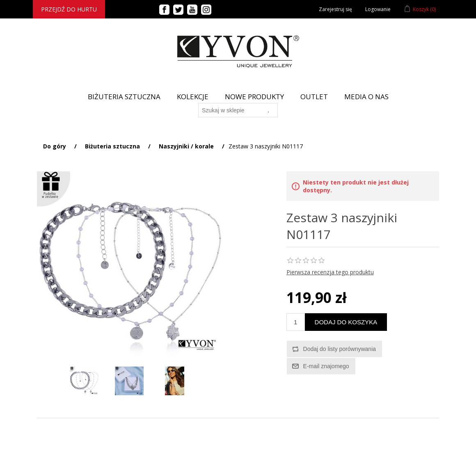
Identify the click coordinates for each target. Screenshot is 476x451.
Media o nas (366, 97)
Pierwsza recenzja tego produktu (330, 272)
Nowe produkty (254, 97)
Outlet (314, 97)
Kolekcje (193, 97)
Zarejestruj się (335, 9)
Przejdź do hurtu (69, 9)
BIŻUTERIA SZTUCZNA (124, 97)
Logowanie (378, 9)
